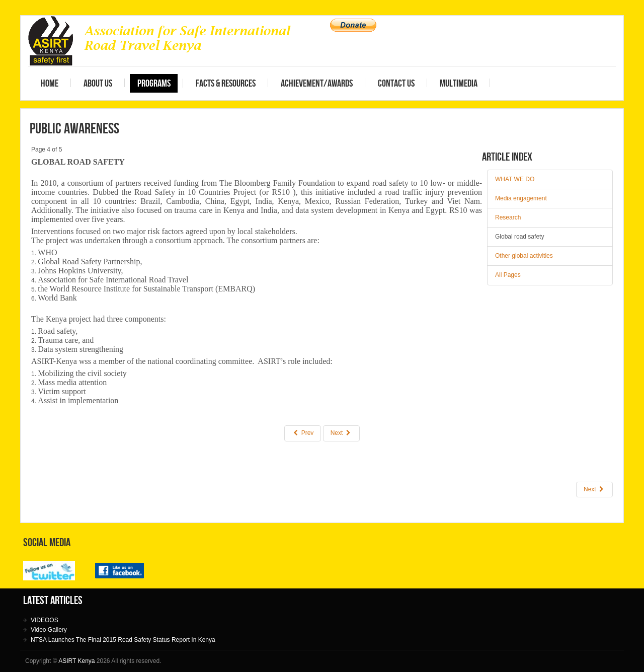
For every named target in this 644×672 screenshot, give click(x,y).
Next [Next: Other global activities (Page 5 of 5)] (341, 433)
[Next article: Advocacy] (594, 490)
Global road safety (519, 237)
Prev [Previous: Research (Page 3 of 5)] (303, 433)
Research (508, 217)
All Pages (508, 275)
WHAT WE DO (515, 179)
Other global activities (524, 256)
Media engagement (521, 198)
